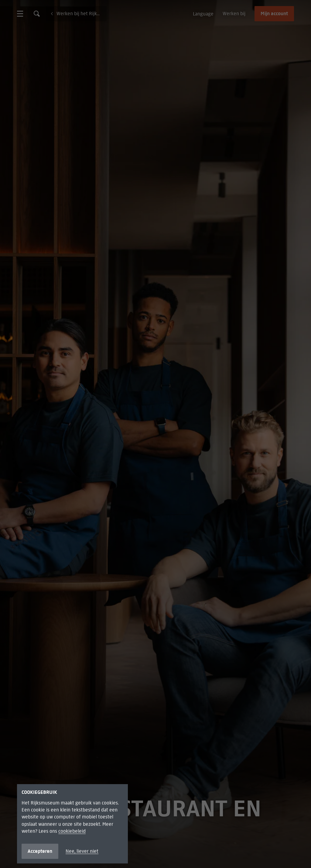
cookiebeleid (72, 831)
